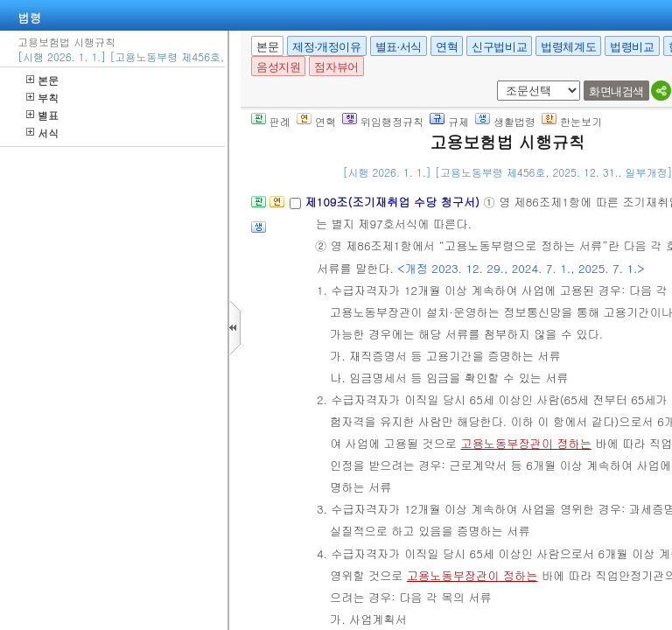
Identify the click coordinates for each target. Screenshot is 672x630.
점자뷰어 (336, 67)
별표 (42, 115)
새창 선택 (494, 81)
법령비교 (632, 47)
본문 (42, 80)
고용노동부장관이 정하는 (525, 443)
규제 (449, 121)
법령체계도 (568, 47)
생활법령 (505, 121)
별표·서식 (399, 47)
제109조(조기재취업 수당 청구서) (394, 202)
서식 (42, 133)
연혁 (447, 47)
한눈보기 (572, 121)
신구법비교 (499, 47)
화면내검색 (616, 91)
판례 (271, 121)
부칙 (42, 98)
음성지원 (278, 67)
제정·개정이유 (326, 47)
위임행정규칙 (383, 121)
